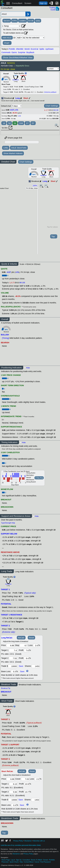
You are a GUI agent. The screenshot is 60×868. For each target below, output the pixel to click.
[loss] (36, 645)
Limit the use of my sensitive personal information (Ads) (21, 845)
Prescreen (5, 862)
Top (54, 237)
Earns (14, 52)
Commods (6, 52)
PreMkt (12, 49)
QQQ (38, 21)
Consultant (17, 3)
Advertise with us (39, 841)
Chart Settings (52, 106)
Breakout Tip (6, 688)
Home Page (6, 860)
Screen (28, 3)
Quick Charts (14, 862)
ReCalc (21, 638)
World (27, 49)
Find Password (45, 862)
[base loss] (14, 671)
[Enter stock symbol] (13, 14)
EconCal (34, 49)
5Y (33, 123)
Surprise (22, 52)
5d (15, 123)
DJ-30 (31, 21)
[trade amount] (13, 666)
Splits (42, 49)
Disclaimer (28, 841)
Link (19, 116)
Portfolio (52, 860)
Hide (28, 368)
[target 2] (13, 658)
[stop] (24, 645)
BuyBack (30, 52)
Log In (13, 860)
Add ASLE (7, 38)
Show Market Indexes (13, 153)
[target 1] (13, 784)
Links (6, 148)
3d (9, 123)
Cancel (37, 862)
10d (21, 123)
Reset (31, 638)
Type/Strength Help (8, 523)
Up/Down (49, 49)
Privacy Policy (18, 841)
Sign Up (43, 3)
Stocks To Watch (37, 860)
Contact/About (29, 862)
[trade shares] (36, 666)
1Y (27, 123)
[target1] (13, 650)
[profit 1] (27, 650)
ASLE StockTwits (19, 148)
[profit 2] (27, 658)
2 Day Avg (39, 478)
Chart (7, 43)
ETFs (15, 21)
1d (4, 123)
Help (21, 862)
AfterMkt (20, 49)
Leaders (23, 21)
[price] (10, 645)
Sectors (7, 21)
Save (21, 666)
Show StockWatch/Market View (18, 58)
